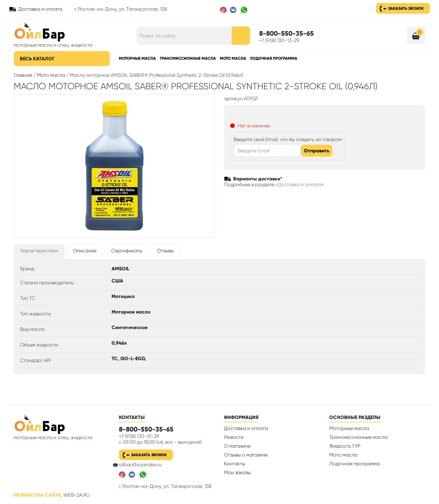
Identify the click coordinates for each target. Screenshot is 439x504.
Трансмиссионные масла (188, 58)
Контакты (235, 464)
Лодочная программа (274, 58)
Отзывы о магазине (246, 455)
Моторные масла (137, 58)
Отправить (317, 151)
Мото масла (233, 58)
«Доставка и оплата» (300, 185)
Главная (23, 75)
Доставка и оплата (40, 9)
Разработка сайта (37, 495)
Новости (234, 437)
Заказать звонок (406, 8)
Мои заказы (237, 472)
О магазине (237, 446)
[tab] (39, 252)
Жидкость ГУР (345, 446)
